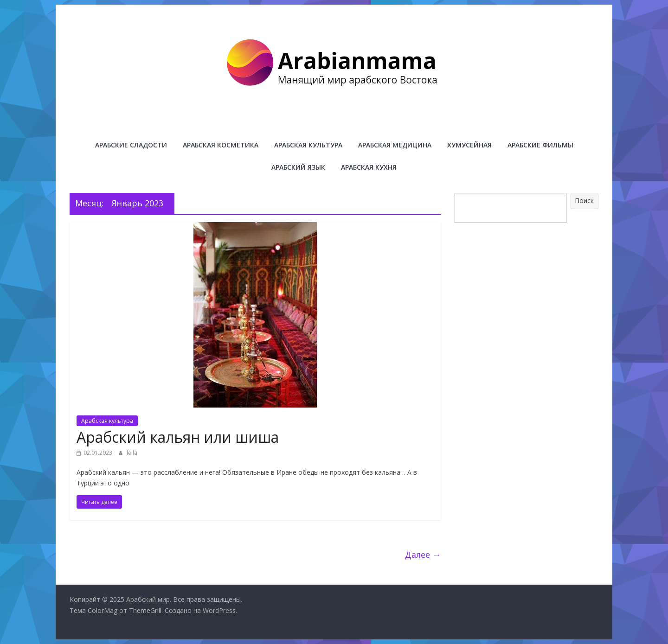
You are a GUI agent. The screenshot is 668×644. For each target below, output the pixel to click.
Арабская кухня (369, 167)
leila (132, 453)
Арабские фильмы (540, 145)
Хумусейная (469, 145)
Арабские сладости (131, 145)
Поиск (584, 201)
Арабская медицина (395, 145)
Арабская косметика (221, 145)
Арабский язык (298, 167)
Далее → (423, 555)
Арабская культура (308, 145)
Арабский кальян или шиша (178, 437)
